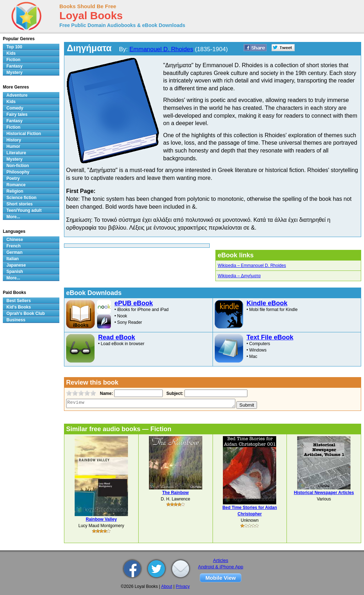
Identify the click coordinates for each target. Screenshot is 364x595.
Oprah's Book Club (26, 313)
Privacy (183, 586)
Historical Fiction (24, 134)
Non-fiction (18, 166)
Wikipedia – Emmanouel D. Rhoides (252, 266)
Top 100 (14, 47)
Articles (221, 560)
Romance (16, 185)
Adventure (17, 95)
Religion (15, 191)
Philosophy (18, 172)
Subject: (174, 393)
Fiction (13, 60)
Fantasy (14, 66)
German (14, 252)
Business (16, 320)
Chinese (15, 240)
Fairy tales (17, 114)
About (167, 586)
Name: (106, 393)
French (14, 246)
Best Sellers (19, 301)
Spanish (15, 272)
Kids (11, 53)
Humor (13, 146)
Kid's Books (19, 307)
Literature (16, 153)
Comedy (15, 108)
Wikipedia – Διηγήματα (239, 276)
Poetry (13, 178)
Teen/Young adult (24, 210)
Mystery (14, 73)
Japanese (16, 265)
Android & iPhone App (221, 567)
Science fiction (22, 198)
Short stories (20, 204)
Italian (13, 259)
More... (13, 217)
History (14, 140)
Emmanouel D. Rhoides (161, 49)
